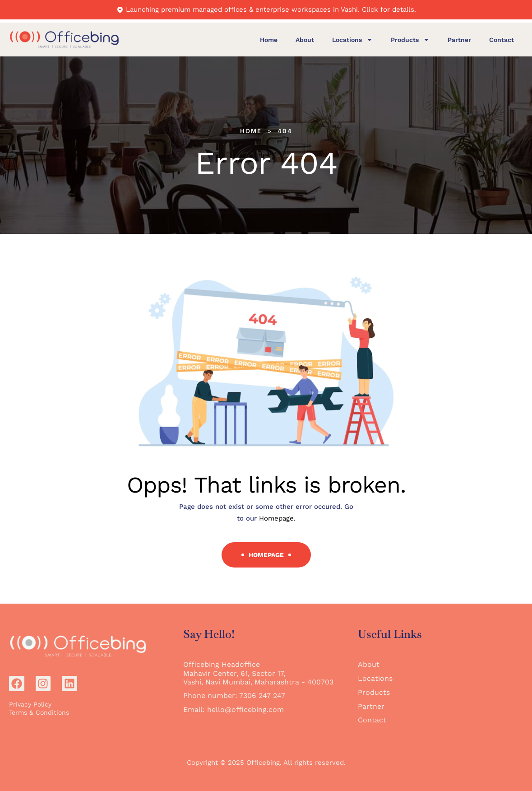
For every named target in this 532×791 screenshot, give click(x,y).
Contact (502, 40)
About (305, 40)
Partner (459, 40)
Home (269, 40)
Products (410, 40)
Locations (352, 40)
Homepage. (277, 518)
